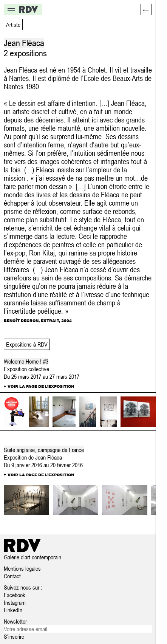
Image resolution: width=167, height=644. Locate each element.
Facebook (15, 595)
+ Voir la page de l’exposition (39, 386)
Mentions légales (22, 568)
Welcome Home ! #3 (26, 361)
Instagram (15, 602)
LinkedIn (13, 610)
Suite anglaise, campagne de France (44, 450)
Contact (12, 576)
